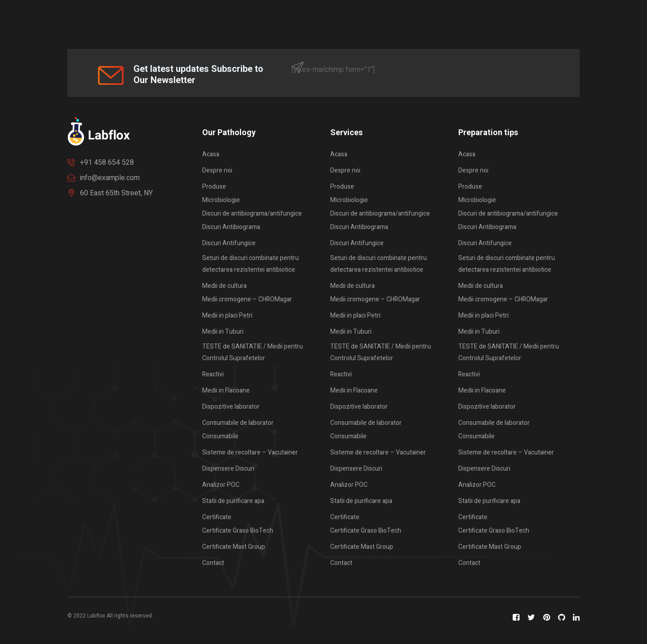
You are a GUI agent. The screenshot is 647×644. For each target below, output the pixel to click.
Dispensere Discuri (228, 469)
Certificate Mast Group (234, 547)
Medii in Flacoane (226, 390)
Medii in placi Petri (227, 315)
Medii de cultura (224, 286)
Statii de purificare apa (233, 501)
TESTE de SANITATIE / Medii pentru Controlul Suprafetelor (253, 352)
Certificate (217, 517)
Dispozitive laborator (231, 407)
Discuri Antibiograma (231, 227)
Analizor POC (221, 485)
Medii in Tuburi (223, 332)
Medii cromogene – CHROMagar (247, 299)
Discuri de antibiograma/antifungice (252, 214)
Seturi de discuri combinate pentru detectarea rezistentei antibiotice (250, 264)
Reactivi (213, 374)
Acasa (211, 154)
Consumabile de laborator (238, 423)
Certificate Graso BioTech (238, 531)
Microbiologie (221, 200)
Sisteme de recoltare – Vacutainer (250, 452)
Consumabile (220, 436)
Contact (213, 563)
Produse (214, 187)
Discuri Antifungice (229, 243)
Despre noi (217, 170)
